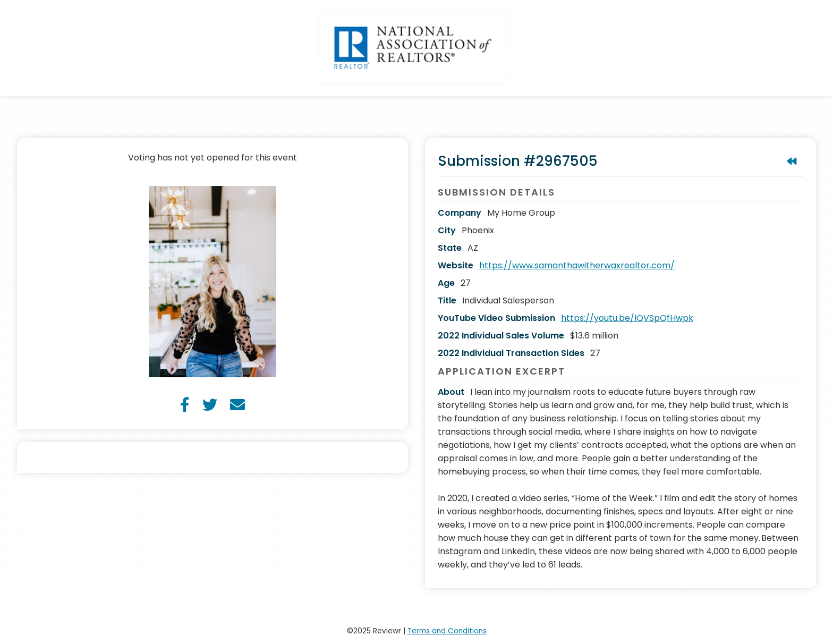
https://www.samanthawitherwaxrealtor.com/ (577, 265)
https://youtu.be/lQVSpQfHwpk (627, 318)
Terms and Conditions (447, 631)
